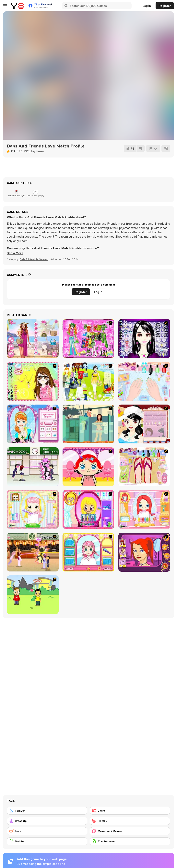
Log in (147, 6)
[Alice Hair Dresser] (33, 509)
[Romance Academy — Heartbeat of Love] (33, 467)
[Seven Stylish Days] (33, 338)
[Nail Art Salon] (144, 381)
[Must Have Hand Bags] (88, 381)
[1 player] (47, 811)
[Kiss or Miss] (33, 595)
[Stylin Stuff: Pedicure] (144, 467)
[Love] (47, 831)
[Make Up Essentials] (144, 339)
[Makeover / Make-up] (130, 831)
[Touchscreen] (130, 841)
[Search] (65, 6)
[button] (15, 253)
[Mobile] (47, 841)
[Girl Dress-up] (144, 424)
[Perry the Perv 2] (88, 424)
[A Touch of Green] (88, 338)
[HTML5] (130, 821)
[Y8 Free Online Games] (18, 6)
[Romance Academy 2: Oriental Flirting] (33, 552)
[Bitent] (130, 811)
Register (165, 6)
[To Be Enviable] (33, 381)
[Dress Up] (47, 821)
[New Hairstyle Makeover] (144, 509)
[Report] (153, 148)
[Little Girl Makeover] (88, 467)
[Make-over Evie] (33, 424)
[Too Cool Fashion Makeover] (144, 552)
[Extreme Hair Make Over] (88, 509)
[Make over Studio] (88, 552)
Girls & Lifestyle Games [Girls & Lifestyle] (34, 259)
